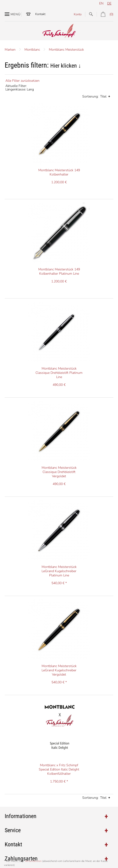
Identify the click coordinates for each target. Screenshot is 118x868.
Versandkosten (33, 861)
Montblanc (32, 50)
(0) (105, 14)
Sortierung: (90, 96)
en (101, 3)
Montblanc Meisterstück (66, 50)
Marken (10, 50)
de (109, 3)
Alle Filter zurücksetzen (22, 81)
